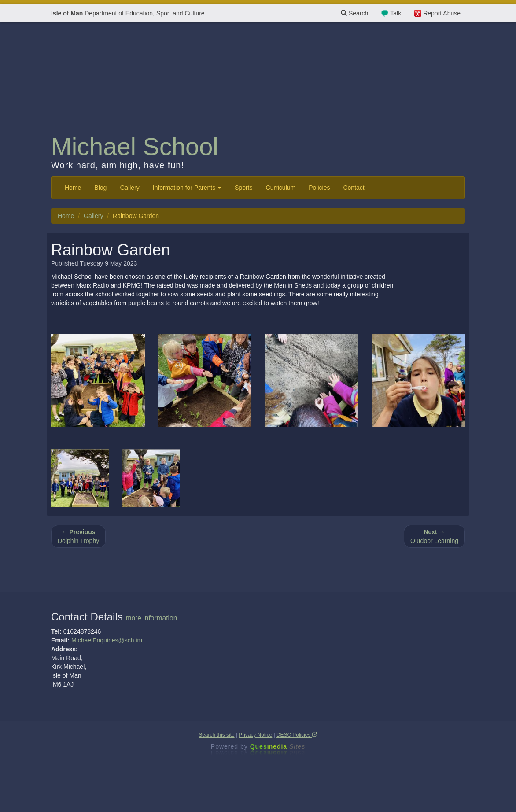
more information (151, 618)
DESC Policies (297, 735)
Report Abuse (442, 13)
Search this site (216, 735)
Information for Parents (187, 188)
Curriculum (281, 188)
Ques (278, 746)
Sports (243, 188)
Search (354, 13)
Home (73, 188)
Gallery (129, 188)
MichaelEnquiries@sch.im (107, 640)
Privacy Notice (255, 735)
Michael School (135, 146)
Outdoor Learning (434, 536)
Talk (396, 13)
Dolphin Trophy (78, 536)
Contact (354, 188)
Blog (100, 188)
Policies (319, 188)
